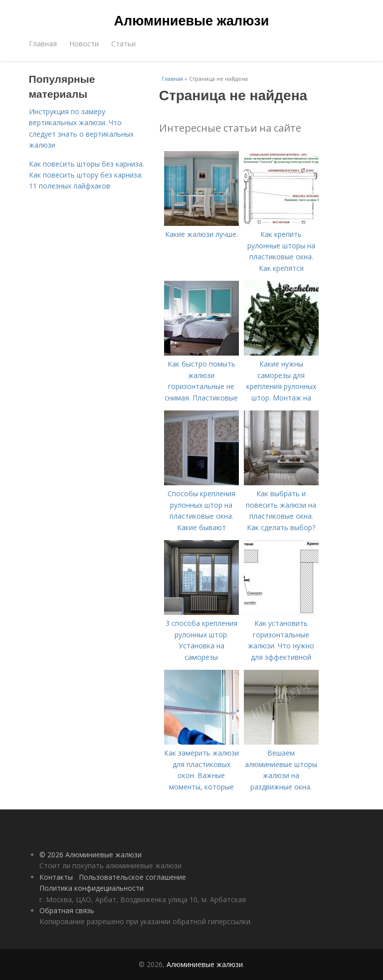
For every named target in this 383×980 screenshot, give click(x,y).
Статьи (123, 44)
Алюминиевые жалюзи (192, 21)
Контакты (56, 877)
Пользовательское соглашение (132, 877)
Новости (84, 44)
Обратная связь (67, 910)
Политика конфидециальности (92, 888)
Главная (43, 44)
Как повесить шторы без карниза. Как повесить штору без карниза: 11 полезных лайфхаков (87, 175)
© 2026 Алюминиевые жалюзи (91, 855)
